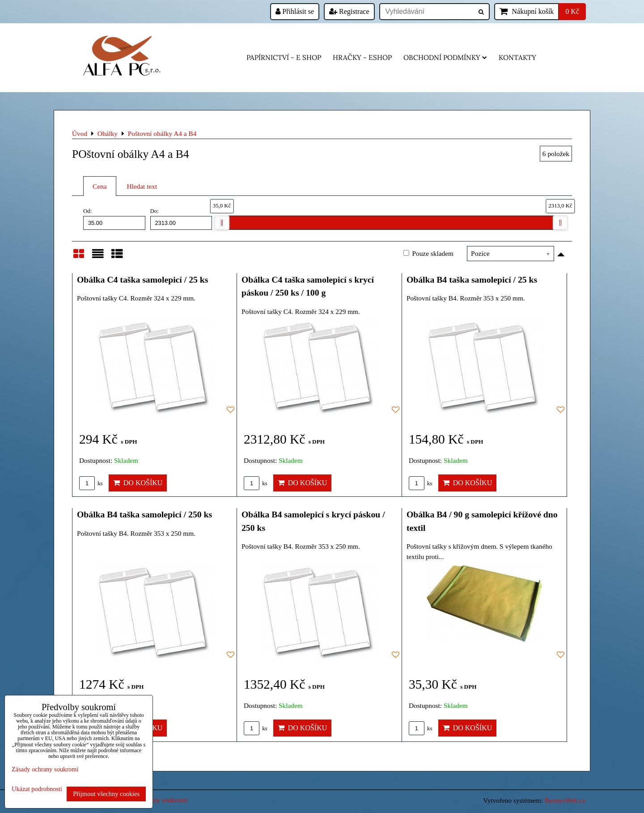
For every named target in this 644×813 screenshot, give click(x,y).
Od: (114, 219)
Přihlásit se (295, 11)
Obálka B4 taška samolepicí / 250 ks (144, 514)
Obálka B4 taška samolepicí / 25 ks (472, 279)
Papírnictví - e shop (284, 57)
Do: (181, 219)
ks (91, 483)
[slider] (222, 223)
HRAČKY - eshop (362, 57)
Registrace (349, 11)
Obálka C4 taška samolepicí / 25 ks (142, 279)
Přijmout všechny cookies (106, 794)
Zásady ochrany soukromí (45, 769)
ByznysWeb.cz (565, 800)
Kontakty (517, 57)
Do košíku (138, 483)
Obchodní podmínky (445, 57)
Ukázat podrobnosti (37, 789)
